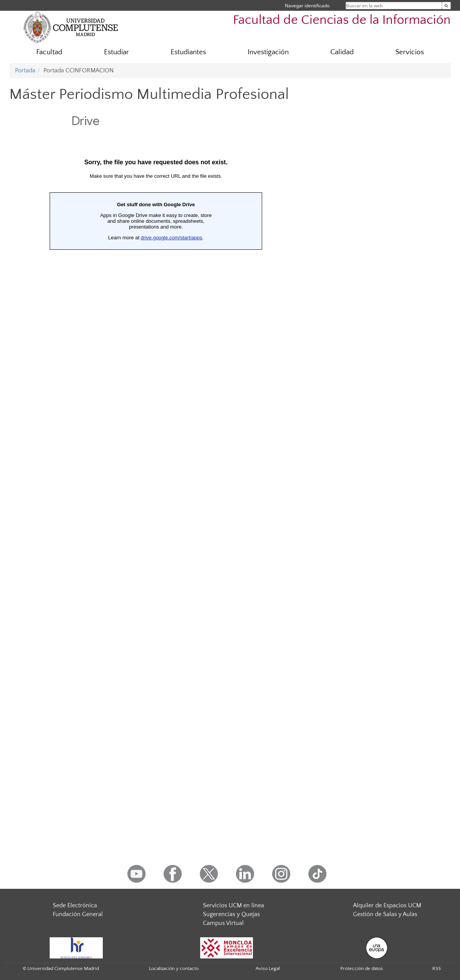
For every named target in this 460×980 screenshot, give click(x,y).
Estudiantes (188, 52)
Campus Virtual (223, 923)
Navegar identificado (307, 6)
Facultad (49, 52)
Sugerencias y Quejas (231, 914)
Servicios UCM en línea (233, 905)
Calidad (342, 52)
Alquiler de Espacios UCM (387, 905)
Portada (25, 70)
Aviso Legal (268, 968)
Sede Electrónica (75, 905)
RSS (437, 968)
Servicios (410, 52)
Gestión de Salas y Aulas (385, 914)
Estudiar (116, 52)
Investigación (268, 52)
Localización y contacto (174, 968)
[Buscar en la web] (446, 6)
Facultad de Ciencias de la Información (342, 20)
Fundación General (78, 914)
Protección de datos (362, 968)
